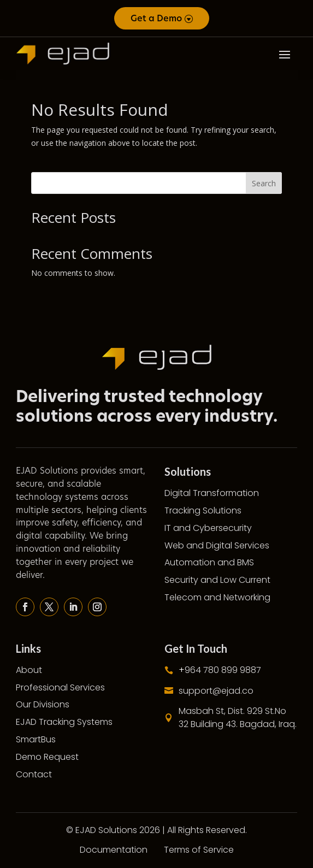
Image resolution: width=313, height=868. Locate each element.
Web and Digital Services (217, 545)
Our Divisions (43, 704)
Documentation (114, 850)
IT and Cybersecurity (208, 528)
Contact (34, 774)
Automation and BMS (209, 562)
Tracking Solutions (203, 510)
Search (264, 183)
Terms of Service (199, 850)
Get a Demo (156, 18)
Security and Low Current (217, 580)
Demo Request (47, 757)
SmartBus (36, 739)
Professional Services (60, 687)
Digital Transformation (212, 493)
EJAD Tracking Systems (64, 722)
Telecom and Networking (217, 597)
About (29, 670)
